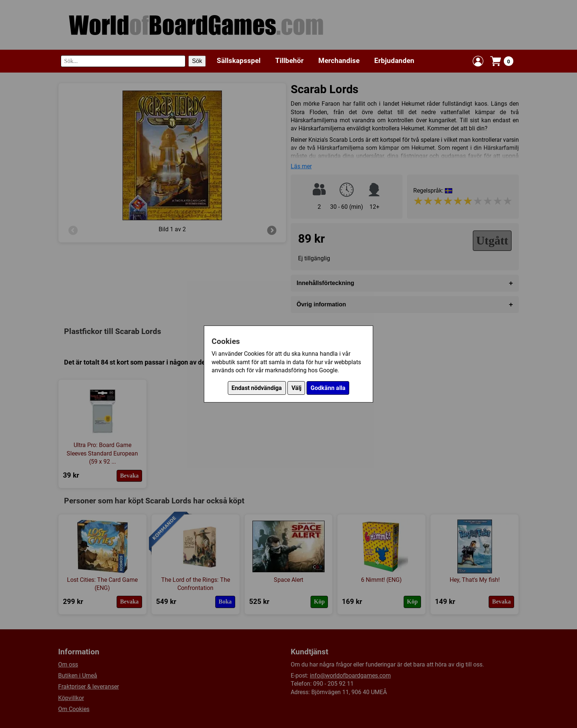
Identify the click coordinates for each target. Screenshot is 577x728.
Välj (296, 388)
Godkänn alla (328, 388)
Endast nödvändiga (257, 388)
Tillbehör (289, 61)
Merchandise (339, 61)
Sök (197, 61)
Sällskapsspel (239, 61)
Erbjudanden (394, 61)
